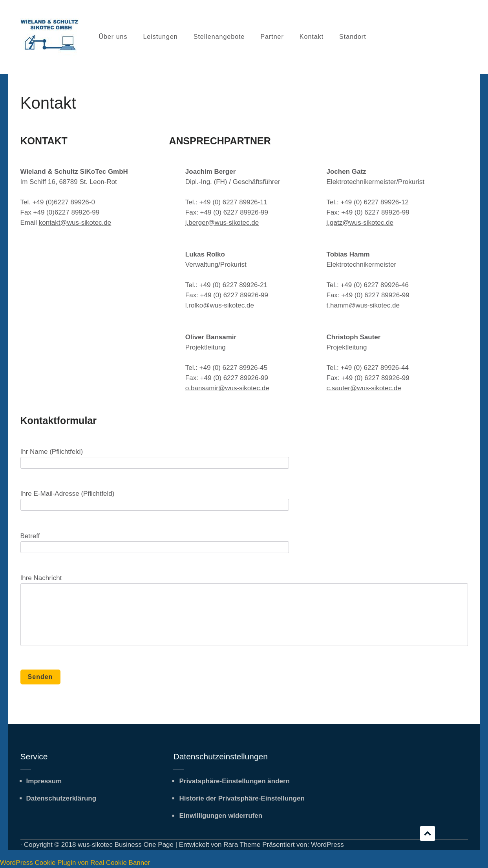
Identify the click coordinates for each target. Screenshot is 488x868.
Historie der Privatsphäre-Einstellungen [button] (242, 798)
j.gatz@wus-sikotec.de (360, 223)
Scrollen (428, 833)
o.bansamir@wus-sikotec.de (227, 388)
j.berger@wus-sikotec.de (222, 223)
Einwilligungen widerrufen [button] (221, 816)
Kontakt (312, 37)
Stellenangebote (219, 37)
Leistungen (160, 37)
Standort (353, 37)
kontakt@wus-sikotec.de (75, 223)
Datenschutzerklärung (61, 798)
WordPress (327, 845)
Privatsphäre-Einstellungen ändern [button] (234, 781)
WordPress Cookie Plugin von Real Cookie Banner (75, 863)
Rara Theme (242, 845)
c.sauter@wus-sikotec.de (364, 388)
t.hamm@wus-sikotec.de (363, 305)
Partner (272, 37)
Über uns (113, 37)
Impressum (44, 781)
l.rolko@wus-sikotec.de (220, 305)
